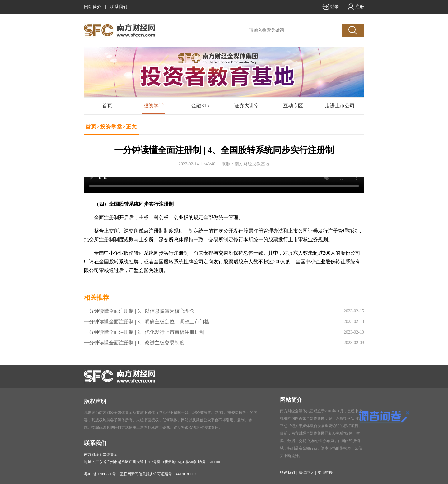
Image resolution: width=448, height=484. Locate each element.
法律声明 (306, 472)
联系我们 (119, 7)
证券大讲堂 (247, 106)
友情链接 (325, 472)
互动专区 (293, 106)
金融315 (200, 106)
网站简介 (93, 7)
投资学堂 (154, 106)
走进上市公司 (340, 106)
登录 (330, 7)
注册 (356, 7)
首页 (107, 106)
